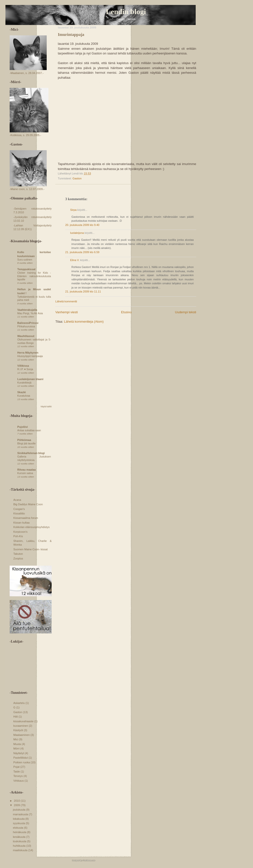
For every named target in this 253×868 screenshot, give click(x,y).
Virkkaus (19, 781)
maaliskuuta (21, 850)
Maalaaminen (21, 735)
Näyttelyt (19, 753)
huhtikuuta (20, 846)
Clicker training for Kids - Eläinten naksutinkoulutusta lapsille (34, 276)
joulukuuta (19, 810)
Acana (17, 500)
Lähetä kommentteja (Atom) (84, 322)
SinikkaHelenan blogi (31, 453)
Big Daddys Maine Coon (28, 504)
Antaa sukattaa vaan (29, 430)
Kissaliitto (19, 513)
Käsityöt (18, 730)
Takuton (18, 554)
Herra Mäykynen (28, 353)
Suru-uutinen (25, 260)
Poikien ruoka (22, 762)
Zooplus (18, 558)
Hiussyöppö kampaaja (30, 356)
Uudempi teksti (186, 312)
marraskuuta (21, 814)
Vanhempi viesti (67, 312)
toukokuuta (20, 841)
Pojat (16, 767)
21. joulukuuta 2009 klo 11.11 (83, 291)
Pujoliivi (22, 427)
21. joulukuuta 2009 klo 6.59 (82, 252)
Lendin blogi (126, 12)
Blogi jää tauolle (26, 444)
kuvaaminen (21, 726)
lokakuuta (19, 819)
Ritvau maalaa (26, 470)
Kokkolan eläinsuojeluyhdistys (32, 527)
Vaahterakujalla (27, 310)
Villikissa (23, 366)
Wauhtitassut (26, 336)
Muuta (17, 744)
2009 (17, 805)
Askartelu (19, 703)
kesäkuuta (19, 837)
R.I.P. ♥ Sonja (25, 369)
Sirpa (74, 210)
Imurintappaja (71, 35)
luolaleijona (77, 233)
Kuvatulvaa (24, 396)
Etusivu (126, 312)
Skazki (21, 392)
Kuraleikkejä (24, 383)
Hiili (16, 717)
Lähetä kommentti (66, 301)
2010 (17, 801)
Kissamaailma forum (26, 518)
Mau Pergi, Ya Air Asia (30, 313)
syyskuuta (19, 823)
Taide (17, 772)
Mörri (16, 748)
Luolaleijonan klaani (30, 379)
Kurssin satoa (25, 473)
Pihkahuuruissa (26, 326)
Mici (16, 739)
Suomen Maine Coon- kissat (31, 549)
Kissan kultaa (21, 523)
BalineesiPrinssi (28, 323)
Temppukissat (26, 269)
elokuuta (18, 828)
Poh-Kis (18, 536)
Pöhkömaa (24, 440)
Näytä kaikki (46, 407)
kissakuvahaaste (23, 721)
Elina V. (75, 260)
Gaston (77, 178)
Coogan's (19, 509)
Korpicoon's (20, 532)
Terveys (18, 776)
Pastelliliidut (21, 758)
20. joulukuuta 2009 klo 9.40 (82, 225)
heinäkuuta (20, 832)
